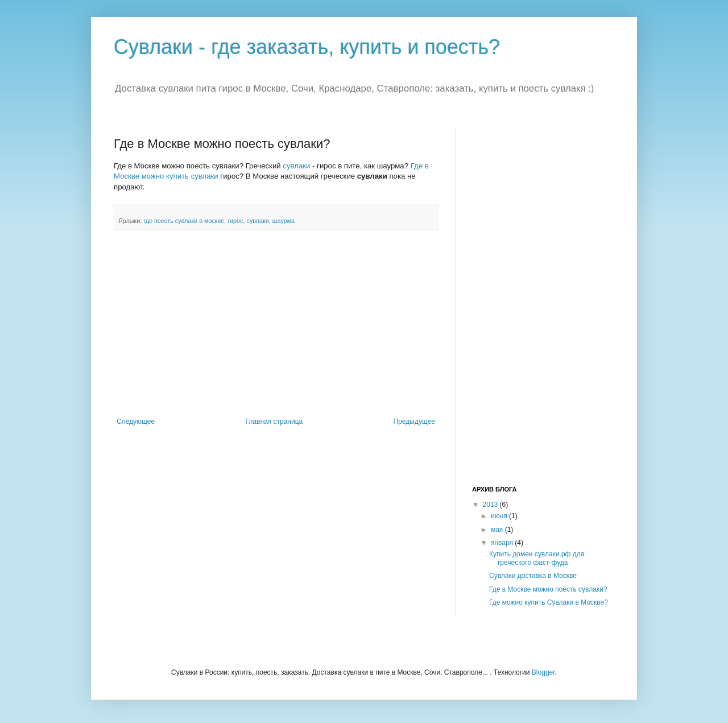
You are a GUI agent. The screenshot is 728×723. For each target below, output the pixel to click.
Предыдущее (414, 422)
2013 (491, 505)
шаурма (284, 221)
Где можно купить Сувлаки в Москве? (549, 602)
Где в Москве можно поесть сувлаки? (548, 589)
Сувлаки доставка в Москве (533, 576)
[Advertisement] (276, 324)
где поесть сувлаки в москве (184, 221)
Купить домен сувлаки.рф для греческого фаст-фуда (537, 558)
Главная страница (274, 422)
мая (498, 530)
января (503, 543)
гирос (235, 221)
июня (500, 516)
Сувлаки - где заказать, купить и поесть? (307, 47)
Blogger (543, 672)
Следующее (136, 422)
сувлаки (296, 166)
